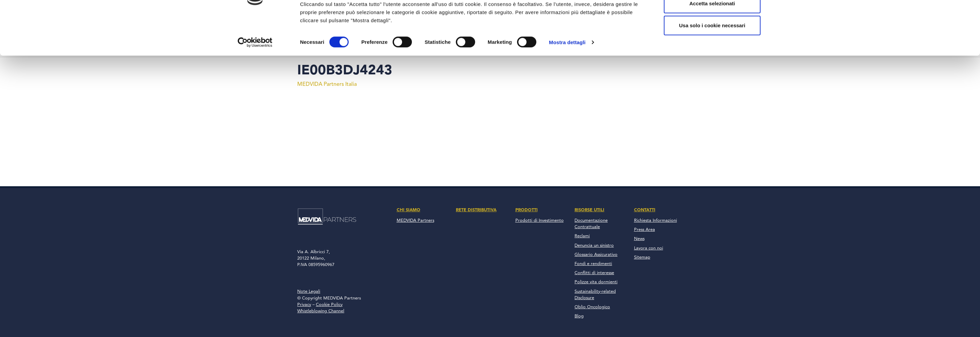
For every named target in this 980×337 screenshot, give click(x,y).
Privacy (304, 305)
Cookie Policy (329, 305)
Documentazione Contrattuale (591, 224)
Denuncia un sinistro (594, 246)
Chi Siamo (409, 210)
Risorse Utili (589, 210)
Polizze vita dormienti (596, 282)
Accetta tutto (712, 18)
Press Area (645, 230)
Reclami (582, 236)
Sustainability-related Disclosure (595, 295)
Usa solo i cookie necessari (712, 62)
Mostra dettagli (567, 79)
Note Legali (309, 292)
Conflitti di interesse (594, 273)
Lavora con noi (649, 248)
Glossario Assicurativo (596, 255)
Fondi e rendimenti (593, 264)
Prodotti (527, 210)
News (639, 239)
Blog (579, 316)
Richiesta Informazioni (656, 221)
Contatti (645, 210)
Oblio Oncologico (592, 307)
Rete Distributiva (476, 210)
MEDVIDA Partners (415, 221)
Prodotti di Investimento (540, 221)
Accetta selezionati (712, 40)
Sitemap (642, 257)
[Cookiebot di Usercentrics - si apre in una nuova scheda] (255, 79)
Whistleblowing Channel (321, 311)
